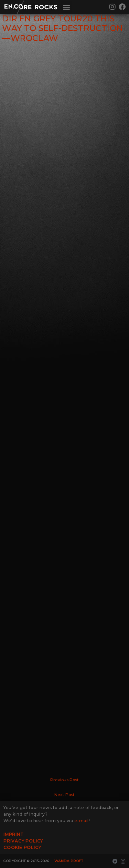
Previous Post (64, 780)
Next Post (64, 795)
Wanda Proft (69, 861)
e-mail (82, 821)
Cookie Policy (22, 848)
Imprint (14, 834)
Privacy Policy (23, 841)
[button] (67, 7)
